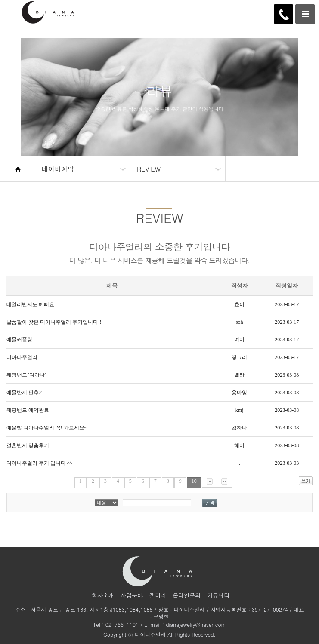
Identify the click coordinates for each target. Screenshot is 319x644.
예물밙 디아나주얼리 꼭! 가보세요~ (47, 428)
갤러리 (158, 595)
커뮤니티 (218, 595)
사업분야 (132, 595)
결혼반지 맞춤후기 (28, 445)
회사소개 (103, 595)
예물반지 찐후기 (25, 393)
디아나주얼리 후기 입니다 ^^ (39, 463)
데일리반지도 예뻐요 (30, 304)
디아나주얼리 (22, 357)
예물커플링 (19, 340)
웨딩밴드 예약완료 (28, 410)
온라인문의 (187, 595)
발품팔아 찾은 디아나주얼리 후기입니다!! (54, 322)
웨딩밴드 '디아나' (26, 375)
